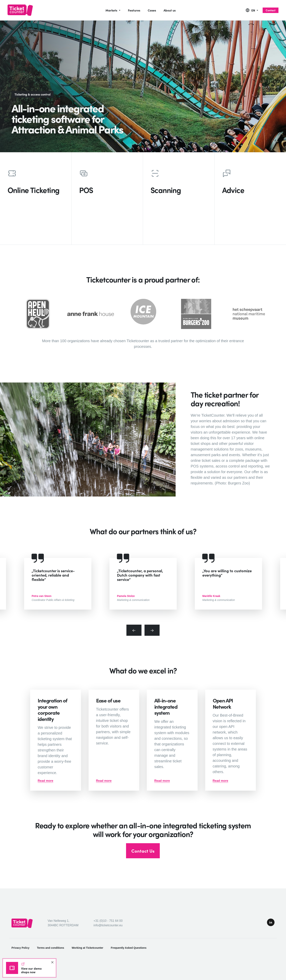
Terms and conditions (50, 948)
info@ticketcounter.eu (108, 925)
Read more (45, 781)
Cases (152, 10)
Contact (271, 10)
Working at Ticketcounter (87, 948)
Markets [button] (112, 10)
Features (134, 10)
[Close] (52, 962)
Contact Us (143, 851)
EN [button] (254, 10)
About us (170, 10)
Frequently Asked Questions (129, 948)
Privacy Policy (20, 948)
